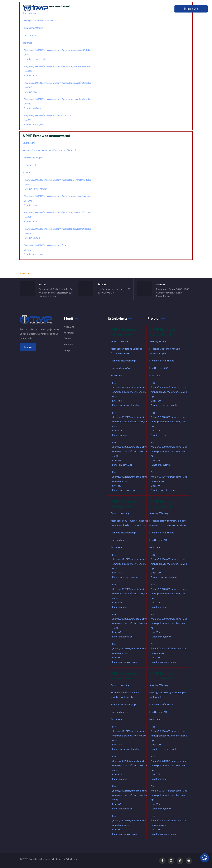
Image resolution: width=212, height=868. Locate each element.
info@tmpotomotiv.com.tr (112, 289)
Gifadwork (71, 859)
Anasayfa (72, 9)
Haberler (136, 9)
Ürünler (105, 9)
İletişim (152, 9)
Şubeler (120, 9)
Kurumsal (89, 9)
